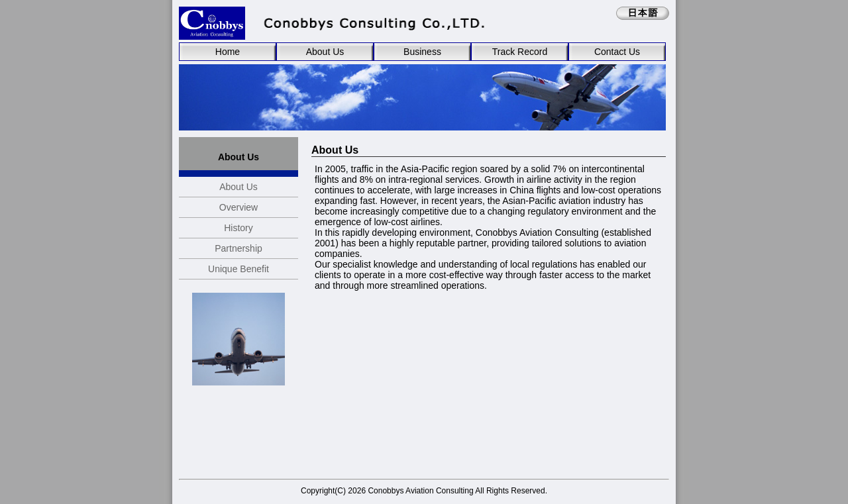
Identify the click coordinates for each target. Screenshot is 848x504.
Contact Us (617, 52)
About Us (325, 52)
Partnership (238, 248)
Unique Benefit (238, 269)
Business (422, 52)
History (238, 228)
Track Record (520, 52)
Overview (238, 207)
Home (228, 52)
